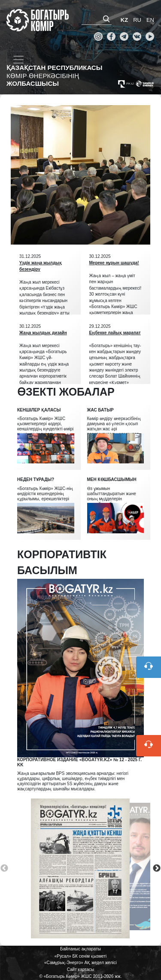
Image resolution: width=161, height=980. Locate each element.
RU (137, 20)
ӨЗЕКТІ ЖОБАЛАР (66, 392)
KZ (124, 20)
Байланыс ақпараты (80, 949)
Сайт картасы (81, 969)
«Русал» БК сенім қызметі (81, 956)
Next (157, 868)
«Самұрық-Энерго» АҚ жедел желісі (80, 963)
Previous (4, 868)
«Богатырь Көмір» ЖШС (38, 20)
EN (150, 20)
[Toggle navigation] (18, 60)
